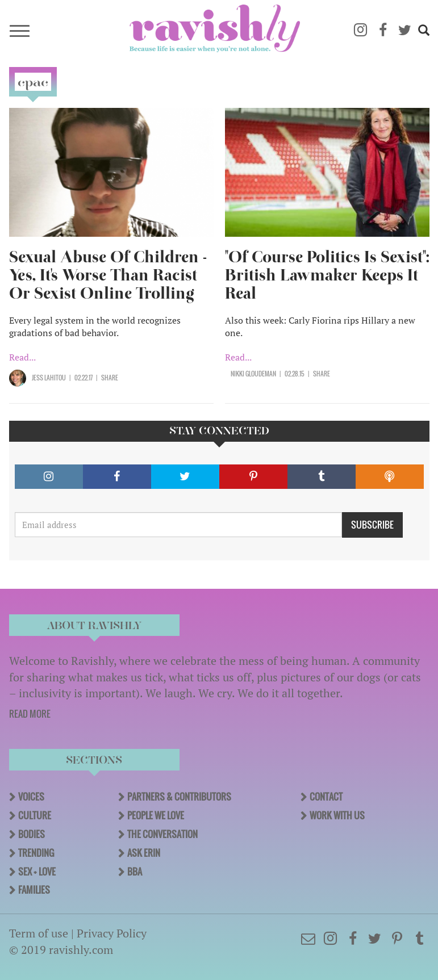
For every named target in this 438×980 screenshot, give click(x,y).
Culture (35, 815)
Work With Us (337, 815)
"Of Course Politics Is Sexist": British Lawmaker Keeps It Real (327, 275)
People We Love (156, 815)
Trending (36, 853)
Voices (31, 797)
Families (34, 890)
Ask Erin (144, 853)
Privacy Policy (112, 933)
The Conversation (162, 834)
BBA (135, 872)
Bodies (32, 834)
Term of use (39, 933)
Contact (326, 797)
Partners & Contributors (179, 797)
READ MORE (30, 714)
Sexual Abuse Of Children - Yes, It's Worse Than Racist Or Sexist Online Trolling (108, 275)
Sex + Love (37, 872)
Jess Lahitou (49, 378)
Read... (22, 357)
